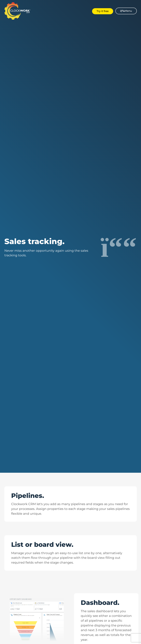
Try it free (103, 11)
